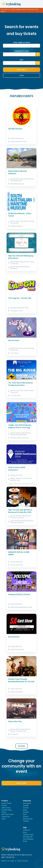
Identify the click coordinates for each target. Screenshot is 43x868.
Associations (27, 803)
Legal (12, 861)
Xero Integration (28, 839)
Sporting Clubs (28, 819)
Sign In (4, 819)
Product (4, 805)
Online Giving (6, 808)
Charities (26, 805)
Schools (26, 817)
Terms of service (22, 861)
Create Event (21, 783)
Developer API (28, 837)
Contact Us (27, 830)
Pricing (4, 812)
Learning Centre (28, 834)
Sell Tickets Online (8, 814)
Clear (21, 75)
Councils (26, 808)
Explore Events (6, 803)
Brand (25, 841)
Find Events (21, 70)
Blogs (25, 832)
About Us (4, 861)
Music (25, 814)
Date (22, 60)
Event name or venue (22, 42)
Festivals (26, 812)
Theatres (26, 821)
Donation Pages (7, 810)
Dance (25, 810)
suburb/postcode (21, 51)
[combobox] (21, 54)
